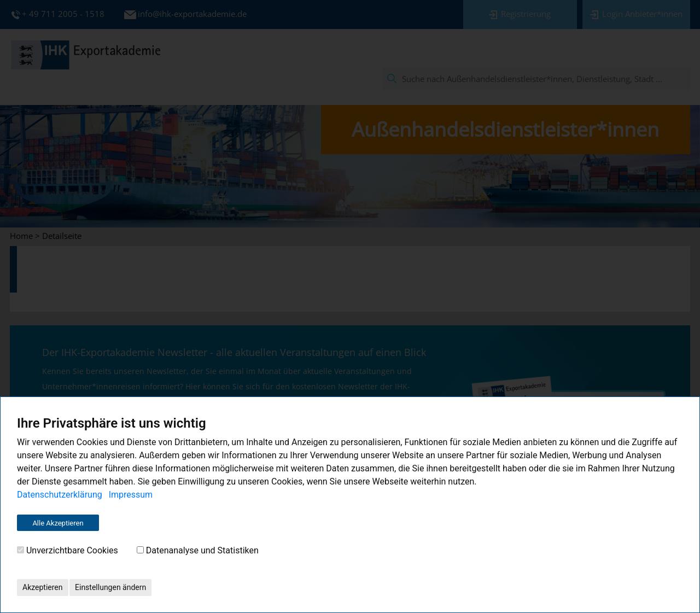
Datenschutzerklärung (60, 495)
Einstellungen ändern (110, 587)
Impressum (131, 495)
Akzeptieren (43, 587)
